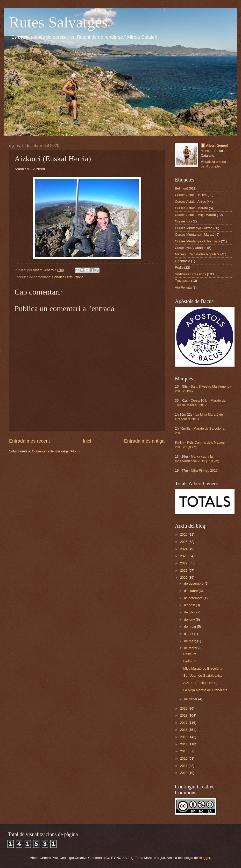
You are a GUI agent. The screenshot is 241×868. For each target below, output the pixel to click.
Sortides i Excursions (68, 277)
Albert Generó (217, 146)
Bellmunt (181, 188)
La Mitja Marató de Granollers (205, 690)
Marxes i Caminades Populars (197, 254)
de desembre (194, 583)
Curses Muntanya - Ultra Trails (197, 241)
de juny (190, 619)
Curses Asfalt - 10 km (191, 195)
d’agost (190, 605)
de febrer (191, 648)
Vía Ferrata (183, 287)
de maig (190, 626)
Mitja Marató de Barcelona (203, 668)
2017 (184, 723)
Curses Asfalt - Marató (191, 208)
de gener (191, 699)
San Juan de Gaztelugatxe (203, 675)
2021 (184, 570)
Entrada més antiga (144, 441)
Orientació (183, 261)
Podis (179, 267)
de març (190, 641)
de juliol (190, 612)
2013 (184, 751)
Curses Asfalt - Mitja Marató (195, 215)
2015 (184, 737)
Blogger (204, 858)
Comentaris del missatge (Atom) (56, 451)
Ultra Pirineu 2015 (204, 470)
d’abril (189, 634)
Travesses (183, 281)
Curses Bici (183, 221)
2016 (184, 730)
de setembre (194, 598)
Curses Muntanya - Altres (194, 228)
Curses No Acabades (191, 248)
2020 (184, 577)
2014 (184, 744)
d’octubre (191, 591)
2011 (184, 766)
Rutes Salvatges (59, 22)
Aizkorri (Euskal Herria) (200, 683)
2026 (184, 534)
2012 (184, 758)
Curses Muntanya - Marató (195, 234)
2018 (184, 715)
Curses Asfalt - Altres (190, 202)
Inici (87, 441)
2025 (184, 542)
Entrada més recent (29, 441)
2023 (184, 556)
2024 (184, 549)
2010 (184, 773)
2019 (184, 708)
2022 (184, 563)
